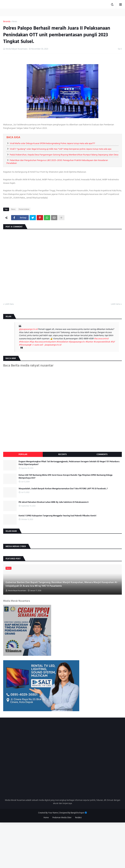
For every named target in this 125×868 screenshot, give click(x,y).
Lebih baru (9, 304)
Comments (102, 454)
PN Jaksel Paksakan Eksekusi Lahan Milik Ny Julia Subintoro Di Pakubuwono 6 (54, 502)
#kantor (89, 342)
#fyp (32, 342)
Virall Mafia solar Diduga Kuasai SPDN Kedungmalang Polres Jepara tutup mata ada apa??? (52, 143)
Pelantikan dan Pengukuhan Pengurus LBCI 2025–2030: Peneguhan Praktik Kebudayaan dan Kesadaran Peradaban (57, 162)
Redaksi (78, 818)
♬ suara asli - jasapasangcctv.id (47, 345)
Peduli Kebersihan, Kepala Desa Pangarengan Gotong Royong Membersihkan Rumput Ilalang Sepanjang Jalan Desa (64, 155)
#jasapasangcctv (77, 342)
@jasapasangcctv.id (28, 329)
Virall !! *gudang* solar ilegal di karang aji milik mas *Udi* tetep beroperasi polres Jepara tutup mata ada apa (61, 149)
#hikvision (24, 342)
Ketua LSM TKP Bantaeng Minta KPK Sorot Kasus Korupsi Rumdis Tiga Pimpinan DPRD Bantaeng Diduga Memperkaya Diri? (66, 477)
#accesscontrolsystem (45, 342)
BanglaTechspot (78, 813)
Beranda (7, 22)
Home (46, 818)
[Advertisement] (62, 845)
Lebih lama (116, 304)
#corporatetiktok (102, 342)
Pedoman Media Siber (62, 818)
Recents (62, 454)
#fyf (113, 342)
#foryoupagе (25, 345)
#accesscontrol (101, 339)
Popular (23, 454)
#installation (62, 342)
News (15, 22)
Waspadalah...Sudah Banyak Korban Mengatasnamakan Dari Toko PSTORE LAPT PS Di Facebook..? (63, 489)
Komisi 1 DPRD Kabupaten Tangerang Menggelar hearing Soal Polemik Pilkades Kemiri (57, 516)
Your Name (53, 813)
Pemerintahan (24, 209)
